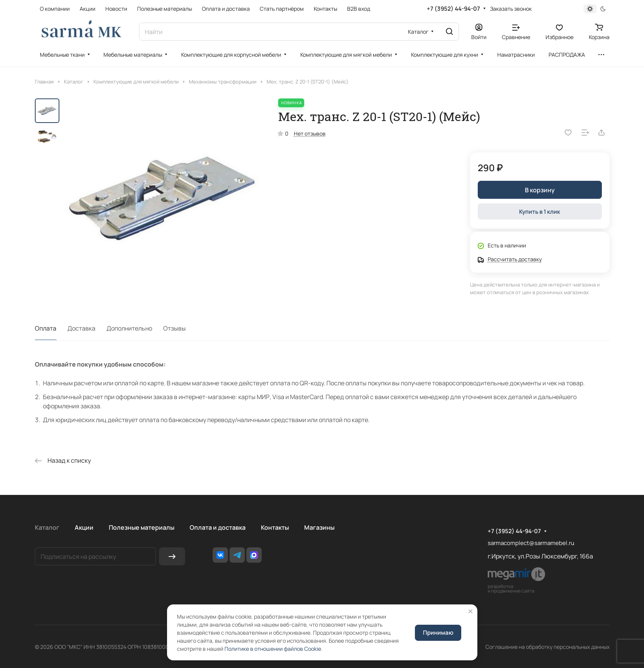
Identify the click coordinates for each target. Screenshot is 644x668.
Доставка (81, 328)
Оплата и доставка (218, 527)
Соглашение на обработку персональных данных (547, 647)
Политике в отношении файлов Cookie (273, 649)
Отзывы (175, 328)
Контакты (275, 527)
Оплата (46, 328)
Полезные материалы (142, 527)
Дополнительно (129, 328)
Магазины (319, 527)
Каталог (47, 527)
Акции (84, 527)
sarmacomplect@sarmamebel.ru (531, 543)
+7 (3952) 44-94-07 (453, 9)
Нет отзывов (310, 133)
